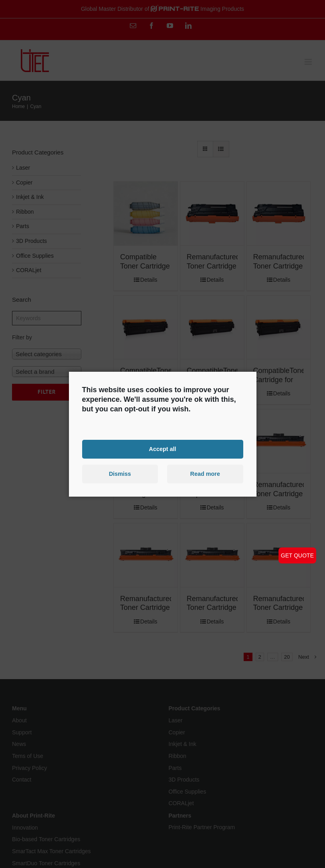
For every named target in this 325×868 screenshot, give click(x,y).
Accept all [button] (163, 449)
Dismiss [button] (120, 474)
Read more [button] (205, 474)
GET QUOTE (297, 555)
